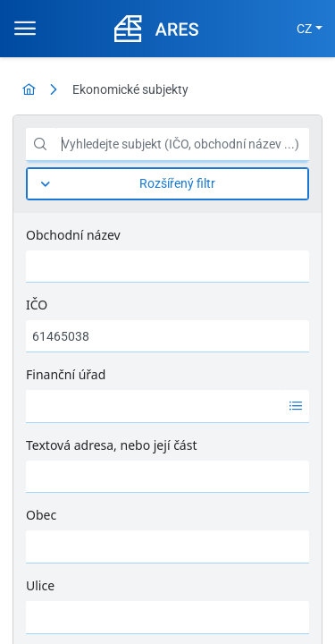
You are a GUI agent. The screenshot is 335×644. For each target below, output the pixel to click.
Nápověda (280, 572)
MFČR (42, 572)
